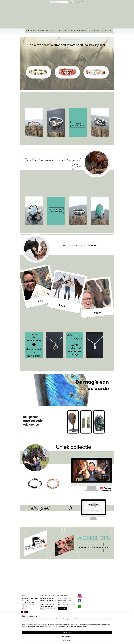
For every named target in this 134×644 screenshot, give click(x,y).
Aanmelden (63, 608)
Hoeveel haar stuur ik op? (47, 598)
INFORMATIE (34, 31)
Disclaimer (24, 610)
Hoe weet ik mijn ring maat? (47, 604)
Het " (41, 606)
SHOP (27, 31)
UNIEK (78, 31)
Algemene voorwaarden (27, 602)
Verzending (24, 606)
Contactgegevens (26, 600)
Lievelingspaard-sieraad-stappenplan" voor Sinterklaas (48, 608)
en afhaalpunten (30, 604)
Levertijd (23, 608)
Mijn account (79, 2)
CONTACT (110, 31)
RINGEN (54, 31)
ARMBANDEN (45, 31)
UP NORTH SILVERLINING (88, 31)
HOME (22, 31)
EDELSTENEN (62, 31)
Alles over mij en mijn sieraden (29, 598)
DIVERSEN (71, 31)
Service (23, 604)
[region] (56, 637)
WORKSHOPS (101, 31)
